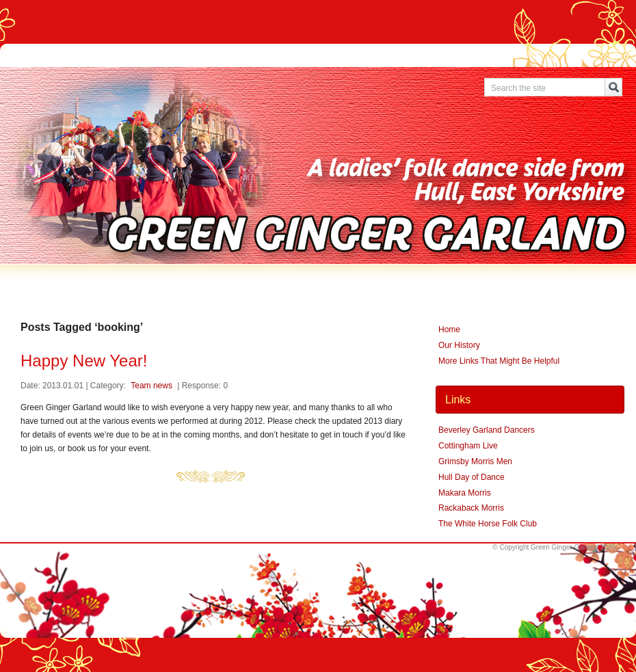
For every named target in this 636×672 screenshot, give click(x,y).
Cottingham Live (468, 446)
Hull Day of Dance (472, 477)
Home (449, 330)
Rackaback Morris (471, 508)
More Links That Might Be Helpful (499, 361)
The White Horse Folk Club (488, 524)
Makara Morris (465, 493)
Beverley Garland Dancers (487, 430)
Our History (459, 345)
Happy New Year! (84, 361)
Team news (151, 386)
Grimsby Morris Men (475, 461)
